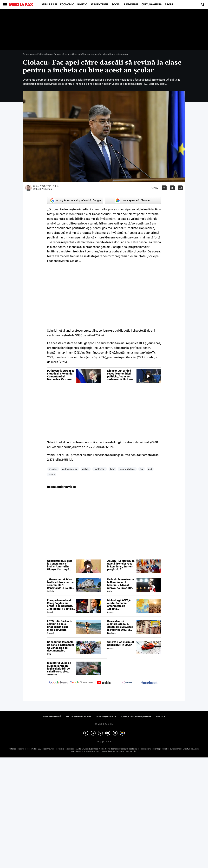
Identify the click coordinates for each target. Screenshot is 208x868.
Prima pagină (29, 54)
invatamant (100, 469)
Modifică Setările (104, 724)
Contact (161, 717)
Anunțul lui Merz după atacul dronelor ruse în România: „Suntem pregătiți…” (121, 565)
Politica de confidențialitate (136, 717)
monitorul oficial (127, 469)
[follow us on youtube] (104, 683)
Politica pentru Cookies (79, 717)
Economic (67, 5)
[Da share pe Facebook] (164, 188)
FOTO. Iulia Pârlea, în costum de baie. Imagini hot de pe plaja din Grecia (60, 625)
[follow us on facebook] (149, 683)
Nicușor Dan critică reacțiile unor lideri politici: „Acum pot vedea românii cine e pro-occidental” (120, 375)
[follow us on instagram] (127, 683)
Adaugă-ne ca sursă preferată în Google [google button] (75, 200)
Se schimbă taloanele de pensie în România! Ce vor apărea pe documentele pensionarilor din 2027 (61, 646)
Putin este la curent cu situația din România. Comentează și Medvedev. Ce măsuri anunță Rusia (61, 375)
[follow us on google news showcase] (81, 683)
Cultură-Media (152, 5)
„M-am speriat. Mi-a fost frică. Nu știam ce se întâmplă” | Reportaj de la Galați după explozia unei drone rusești (60, 584)
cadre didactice (70, 469)
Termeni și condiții (106, 717)
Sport (169, 5)
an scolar (53, 469)
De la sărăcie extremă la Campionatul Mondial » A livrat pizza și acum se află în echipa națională (120, 584)
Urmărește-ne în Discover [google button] (133, 200)
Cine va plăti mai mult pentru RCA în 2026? (121, 643)
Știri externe (99, 5)
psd (150, 469)
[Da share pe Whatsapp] (180, 188)
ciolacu (86, 469)
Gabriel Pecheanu (43, 189)
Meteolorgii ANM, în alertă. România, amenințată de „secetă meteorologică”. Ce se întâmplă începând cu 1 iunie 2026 (121, 605)
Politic (82, 5)
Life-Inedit (131, 5)
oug (142, 469)
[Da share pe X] (172, 188)
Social (116, 5)
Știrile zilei (49, 5)
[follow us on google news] (58, 683)
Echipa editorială (52, 717)
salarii (52, 474)
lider (112, 469)
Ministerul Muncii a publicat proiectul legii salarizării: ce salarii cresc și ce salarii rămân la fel (59, 667)
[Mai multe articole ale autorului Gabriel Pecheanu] (28, 188)
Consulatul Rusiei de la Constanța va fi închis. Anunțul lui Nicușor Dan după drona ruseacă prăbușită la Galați (60, 565)
